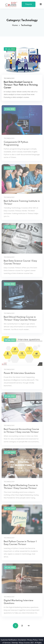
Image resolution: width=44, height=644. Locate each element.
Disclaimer (22, 636)
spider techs (30, 642)
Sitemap (15, 639)
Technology (9, 78)
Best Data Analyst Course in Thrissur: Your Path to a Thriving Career (21, 85)
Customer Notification (9, 636)
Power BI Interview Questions (19, 372)
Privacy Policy (32, 636)
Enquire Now (29, 5)
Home (15, 25)
